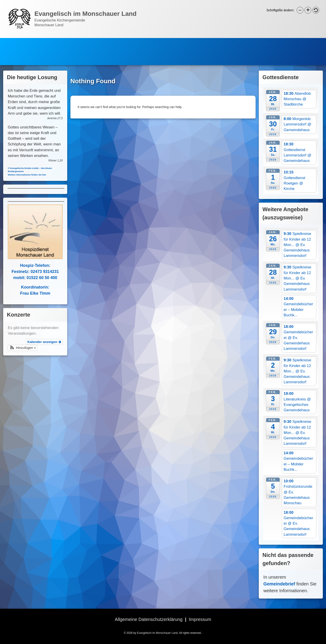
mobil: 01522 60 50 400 (32, 278)
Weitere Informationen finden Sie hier (24, 175)
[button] (19, 348)
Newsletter (78, 41)
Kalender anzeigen (41, 342)
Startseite (18, 41)
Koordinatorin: (32, 287)
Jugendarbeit (21, 55)
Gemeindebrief (114, 41)
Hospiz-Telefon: (32, 265)
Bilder (57, 55)
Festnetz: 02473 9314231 (32, 272)
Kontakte (89, 55)
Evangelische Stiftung (159, 41)
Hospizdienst (232, 41)
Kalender (48, 41)
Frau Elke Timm (32, 293)
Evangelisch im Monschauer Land (157, 633)
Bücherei (199, 41)
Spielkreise (266, 41)
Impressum (200, 619)
